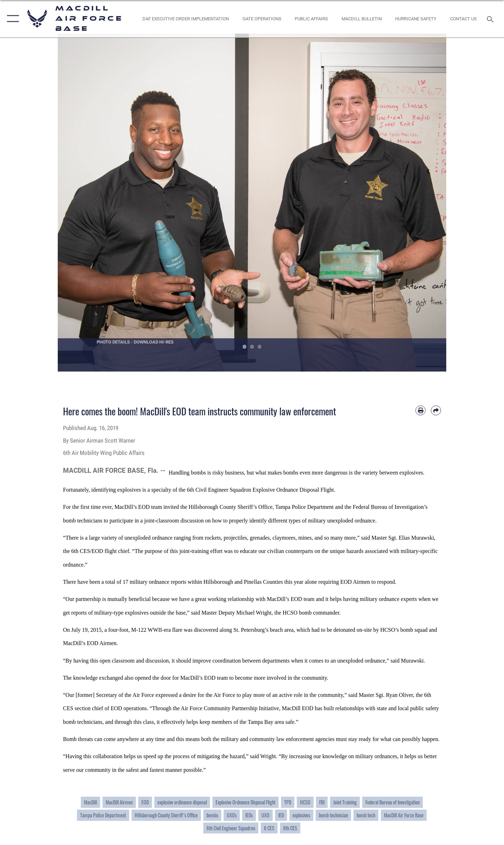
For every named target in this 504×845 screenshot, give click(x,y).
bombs (212, 815)
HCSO (305, 802)
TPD (288, 802)
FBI (322, 802)
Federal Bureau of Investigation (393, 802)
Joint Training (345, 802)
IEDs (249, 815)
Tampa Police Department (103, 815)
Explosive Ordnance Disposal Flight (246, 802)
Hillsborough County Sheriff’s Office (166, 815)
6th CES (290, 828)
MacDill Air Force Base (404, 815)
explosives (301, 815)
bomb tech (366, 815)
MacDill (90, 802)
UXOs (232, 815)
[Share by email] (436, 411)
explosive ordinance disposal (182, 802)
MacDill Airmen (119, 802)
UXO (265, 815)
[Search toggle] (491, 19)
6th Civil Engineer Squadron (231, 828)
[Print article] (421, 411)
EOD (145, 802)
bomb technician (333, 815)
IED (281, 815)
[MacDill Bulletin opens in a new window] (362, 19)
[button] (11, 19)
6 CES (269, 828)
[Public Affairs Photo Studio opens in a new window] (311, 19)
